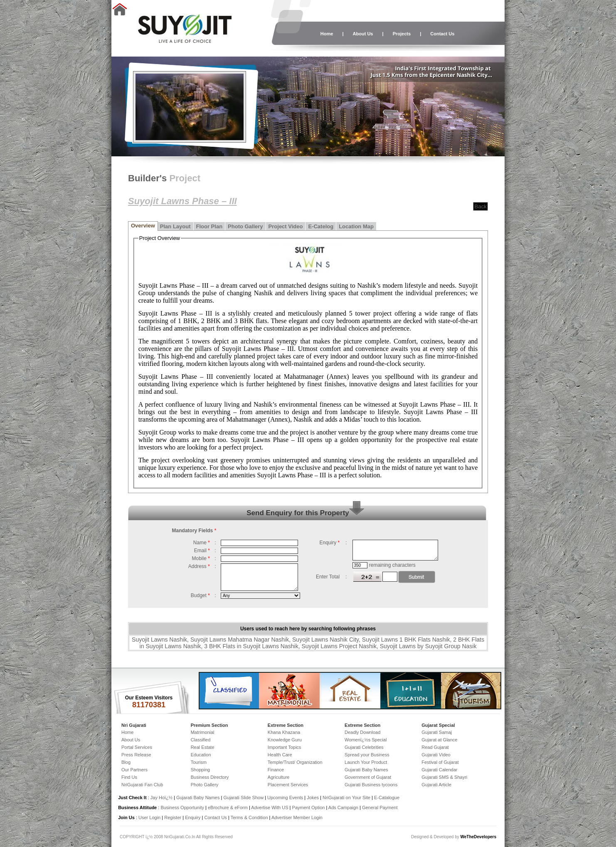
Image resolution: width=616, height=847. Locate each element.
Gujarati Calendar (439, 770)
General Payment (380, 807)
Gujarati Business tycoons (371, 785)
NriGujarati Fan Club (142, 785)
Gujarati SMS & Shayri (444, 777)
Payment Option (309, 807)
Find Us (129, 777)
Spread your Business (367, 755)
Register (173, 817)
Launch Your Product (366, 762)
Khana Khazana (284, 732)
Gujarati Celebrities (364, 747)
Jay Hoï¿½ (161, 798)
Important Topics (285, 747)
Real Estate (203, 747)
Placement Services (288, 785)
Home (327, 34)
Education (201, 755)
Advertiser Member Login (297, 817)
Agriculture (279, 777)
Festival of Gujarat (440, 762)
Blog (126, 762)
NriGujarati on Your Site (346, 798)
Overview (143, 226)
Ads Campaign (343, 807)
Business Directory (210, 777)
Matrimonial (203, 732)
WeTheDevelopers (478, 837)
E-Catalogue (387, 798)
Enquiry (193, 817)
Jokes (313, 798)
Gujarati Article (436, 785)
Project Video (286, 226)
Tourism (199, 762)
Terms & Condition (249, 817)
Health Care (280, 755)
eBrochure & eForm (228, 807)
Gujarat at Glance (439, 740)
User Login (149, 817)
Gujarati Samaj (437, 732)
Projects (402, 34)
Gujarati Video (436, 755)
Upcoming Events (285, 798)
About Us (363, 34)
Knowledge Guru (285, 740)
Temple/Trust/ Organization (295, 762)
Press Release (136, 755)
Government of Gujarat (368, 777)
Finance (276, 770)
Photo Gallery (245, 226)
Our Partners (134, 770)
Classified (201, 740)
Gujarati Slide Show (244, 798)
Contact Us (442, 34)
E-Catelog (321, 226)
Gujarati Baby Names (366, 770)
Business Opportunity (182, 807)
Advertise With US (270, 807)
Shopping (201, 770)
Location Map (356, 226)
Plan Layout (175, 226)
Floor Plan (209, 226)
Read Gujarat (435, 747)
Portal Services (137, 747)
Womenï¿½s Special (366, 740)
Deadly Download (362, 732)
